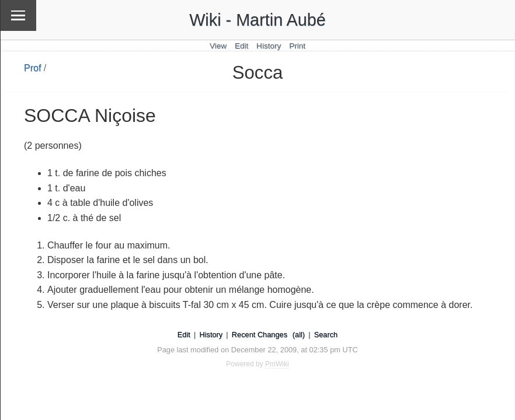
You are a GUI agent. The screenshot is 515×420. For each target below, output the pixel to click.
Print (297, 46)
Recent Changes (260, 335)
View (218, 46)
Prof (32, 68)
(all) (299, 335)
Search (326, 335)
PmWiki (277, 364)
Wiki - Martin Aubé (257, 20)
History (269, 46)
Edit (241, 46)
